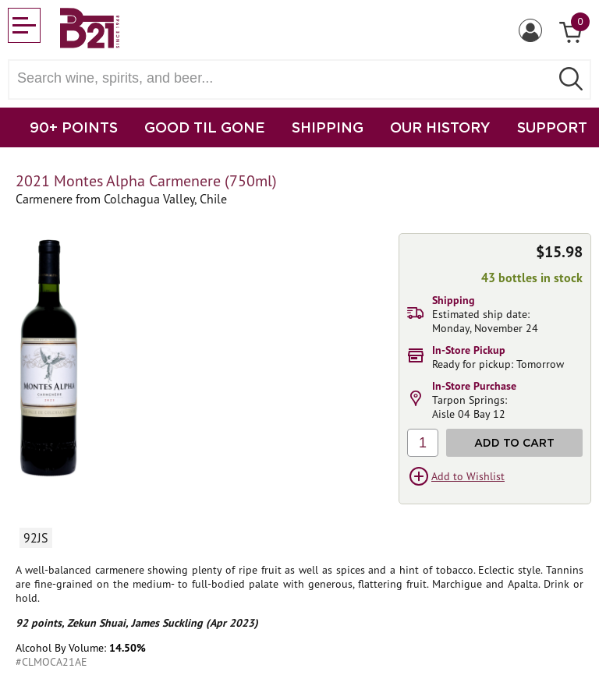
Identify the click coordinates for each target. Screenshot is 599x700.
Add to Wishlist (468, 476)
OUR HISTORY (440, 127)
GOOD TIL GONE (205, 127)
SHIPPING (328, 127)
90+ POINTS (74, 127)
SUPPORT (552, 127)
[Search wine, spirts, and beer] (284, 78)
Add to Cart (514, 442)
